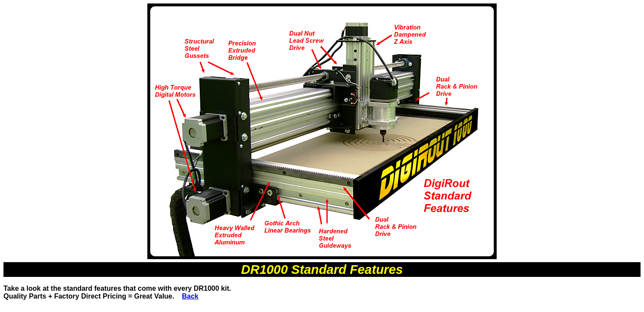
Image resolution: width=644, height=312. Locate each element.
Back (190, 296)
